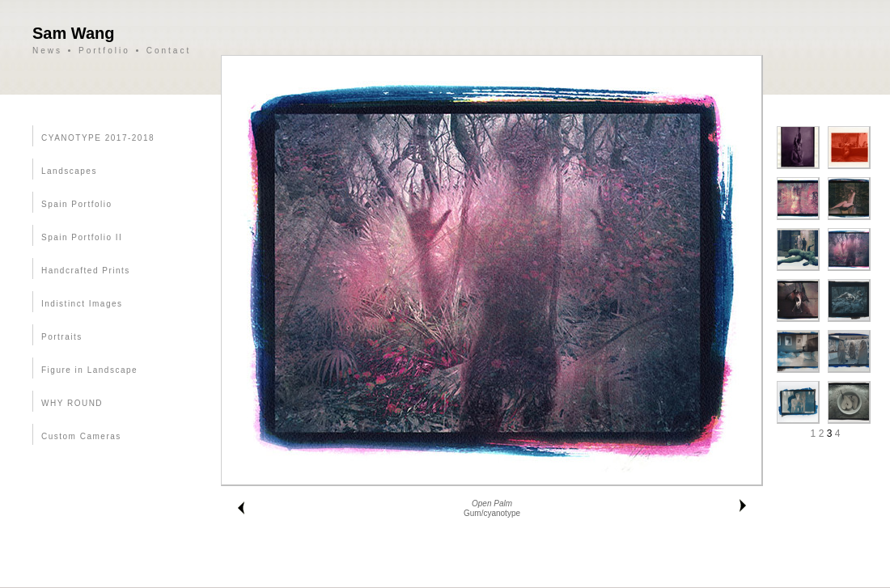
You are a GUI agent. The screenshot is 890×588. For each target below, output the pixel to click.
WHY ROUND (72, 403)
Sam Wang (74, 33)
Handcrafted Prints (86, 271)
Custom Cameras (81, 436)
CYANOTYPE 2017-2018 (98, 138)
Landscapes (69, 171)
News (47, 51)
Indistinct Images (82, 304)
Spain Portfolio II (82, 237)
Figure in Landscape (89, 370)
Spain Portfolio (77, 204)
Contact (169, 51)
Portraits (62, 337)
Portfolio (104, 51)
